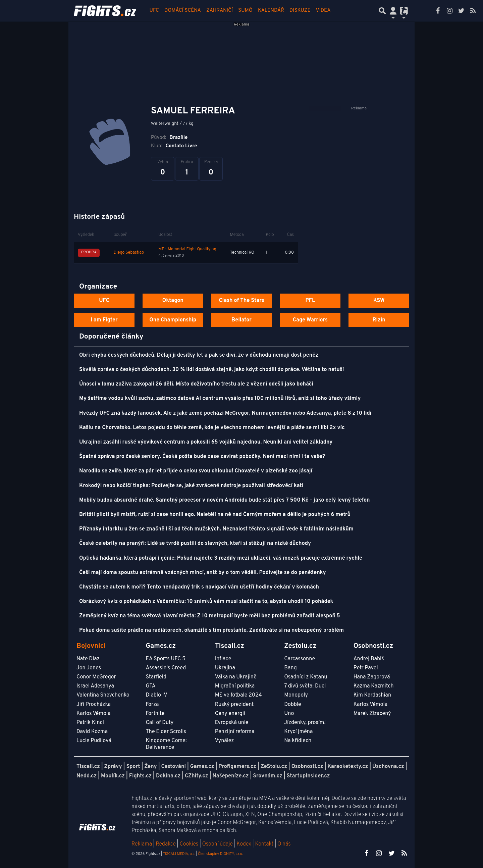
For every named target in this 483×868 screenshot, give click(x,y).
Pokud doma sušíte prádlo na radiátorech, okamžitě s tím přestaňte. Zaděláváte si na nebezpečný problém (211, 630)
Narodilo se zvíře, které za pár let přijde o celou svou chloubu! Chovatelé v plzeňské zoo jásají (196, 471)
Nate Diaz (88, 659)
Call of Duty (159, 723)
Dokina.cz (168, 776)
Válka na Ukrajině (236, 677)
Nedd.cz (87, 776)
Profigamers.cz (237, 767)
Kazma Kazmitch (374, 686)
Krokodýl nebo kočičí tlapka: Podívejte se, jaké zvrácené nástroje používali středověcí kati (191, 486)
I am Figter (104, 320)
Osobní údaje (218, 844)
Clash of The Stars (241, 301)
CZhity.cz (196, 776)
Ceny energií (230, 714)
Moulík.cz (113, 776)
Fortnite (155, 714)
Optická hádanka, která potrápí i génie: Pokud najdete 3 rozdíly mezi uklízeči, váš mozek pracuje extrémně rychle (221, 558)
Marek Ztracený (372, 714)
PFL (310, 301)
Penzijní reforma (235, 732)
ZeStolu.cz (274, 767)
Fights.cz (140, 776)
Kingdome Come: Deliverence (166, 744)
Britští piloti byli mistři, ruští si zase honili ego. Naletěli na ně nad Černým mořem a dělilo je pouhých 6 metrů (215, 515)
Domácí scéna (183, 11)
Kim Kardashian (372, 695)
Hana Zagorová (372, 677)
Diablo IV (156, 695)
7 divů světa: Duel (305, 686)
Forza (152, 705)
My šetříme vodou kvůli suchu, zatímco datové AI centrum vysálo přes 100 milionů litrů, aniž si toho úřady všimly (220, 399)
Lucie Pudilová (94, 741)
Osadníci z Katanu (306, 677)
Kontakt (265, 844)
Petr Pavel (366, 668)
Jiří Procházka (94, 705)
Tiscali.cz (88, 767)
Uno (289, 714)
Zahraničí (220, 11)
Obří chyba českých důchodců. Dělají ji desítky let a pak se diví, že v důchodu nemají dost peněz (199, 355)
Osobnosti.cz (307, 767)
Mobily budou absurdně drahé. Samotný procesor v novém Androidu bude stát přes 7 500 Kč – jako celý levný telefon (225, 500)
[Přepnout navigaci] (393, 11)
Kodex (245, 844)
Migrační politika (235, 686)
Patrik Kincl (90, 723)
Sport (133, 767)
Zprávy (113, 767)
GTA (150, 686)
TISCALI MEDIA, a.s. (179, 854)
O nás (284, 844)
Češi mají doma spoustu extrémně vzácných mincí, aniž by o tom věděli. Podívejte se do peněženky (203, 573)
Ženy (150, 767)
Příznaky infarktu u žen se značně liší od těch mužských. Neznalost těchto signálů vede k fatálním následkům (216, 529)
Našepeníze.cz (230, 776)
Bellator (241, 320)
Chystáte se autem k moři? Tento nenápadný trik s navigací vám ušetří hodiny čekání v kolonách (199, 587)
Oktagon (173, 301)
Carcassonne (300, 659)
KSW (379, 301)
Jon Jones (89, 668)
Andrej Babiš (369, 659)
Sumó (245, 11)
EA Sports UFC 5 (166, 659)
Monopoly (296, 695)
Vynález (225, 741)
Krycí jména (298, 732)
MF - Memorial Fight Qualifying (187, 249)
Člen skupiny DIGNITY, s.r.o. (220, 854)
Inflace (223, 659)
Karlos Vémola (94, 714)
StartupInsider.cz (308, 776)
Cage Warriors (310, 320)
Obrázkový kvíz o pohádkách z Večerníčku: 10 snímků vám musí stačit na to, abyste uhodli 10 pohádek (206, 602)
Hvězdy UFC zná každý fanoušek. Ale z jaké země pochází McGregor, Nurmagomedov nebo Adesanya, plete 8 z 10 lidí (225, 413)
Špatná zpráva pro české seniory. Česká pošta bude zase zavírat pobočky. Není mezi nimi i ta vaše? (202, 457)
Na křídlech (298, 741)
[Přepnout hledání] (382, 11)
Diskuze (300, 11)
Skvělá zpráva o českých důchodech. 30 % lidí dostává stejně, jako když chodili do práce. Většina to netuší (211, 370)
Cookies (189, 844)
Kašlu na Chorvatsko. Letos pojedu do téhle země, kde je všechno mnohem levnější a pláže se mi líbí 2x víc (212, 428)
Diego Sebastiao (129, 253)
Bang (290, 668)
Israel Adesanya (95, 686)
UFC (154, 11)
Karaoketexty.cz (348, 767)
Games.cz (202, 767)
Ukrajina (225, 668)
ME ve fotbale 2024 (238, 695)
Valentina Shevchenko (103, 695)
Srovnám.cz (268, 776)
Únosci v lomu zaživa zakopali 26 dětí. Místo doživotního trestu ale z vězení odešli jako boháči (196, 384)
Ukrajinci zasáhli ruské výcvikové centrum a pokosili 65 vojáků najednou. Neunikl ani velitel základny (206, 442)
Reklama (142, 844)
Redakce (166, 844)
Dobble (292, 705)
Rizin (379, 320)
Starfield (156, 677)
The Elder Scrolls (166, 732)
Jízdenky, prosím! (305, 723)
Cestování (173, 767)
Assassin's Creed (166, 668)
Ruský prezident (234, 705)
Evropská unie (232, 723)
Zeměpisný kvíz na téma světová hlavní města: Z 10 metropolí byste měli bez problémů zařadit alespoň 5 (210, 616)
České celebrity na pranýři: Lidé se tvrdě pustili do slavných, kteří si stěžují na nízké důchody (195, 544)
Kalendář (271, 11)
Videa (323, 11)
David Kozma (92, 732)
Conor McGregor (96, 677)
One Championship (173, 320)
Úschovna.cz (388, 767)
